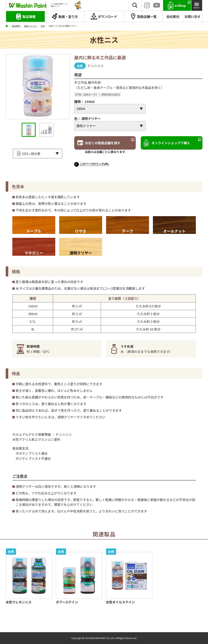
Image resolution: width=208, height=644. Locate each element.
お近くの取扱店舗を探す (103, 143)
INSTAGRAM (147, 5)
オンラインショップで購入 (171, 143)
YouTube (157, 5)
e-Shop (180, 5)
